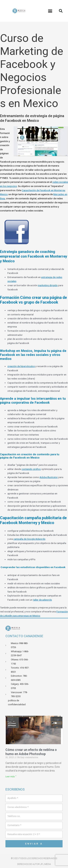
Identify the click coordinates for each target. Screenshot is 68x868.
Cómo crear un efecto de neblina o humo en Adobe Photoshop (31, 752)
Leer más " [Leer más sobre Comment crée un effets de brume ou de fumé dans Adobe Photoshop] (11, 777)
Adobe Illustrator (49, 477)
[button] (50, 11)
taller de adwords (42, 600)
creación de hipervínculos (21, 366)
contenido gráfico (31, 469)
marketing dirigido (48, 285)
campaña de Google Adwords (29, 539)
